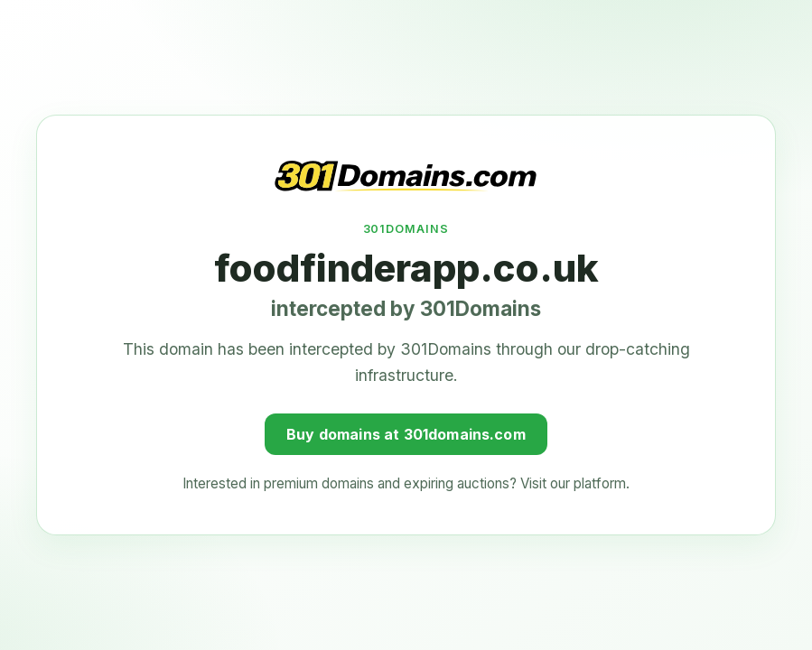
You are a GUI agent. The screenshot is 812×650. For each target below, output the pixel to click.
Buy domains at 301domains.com (406, 426)
